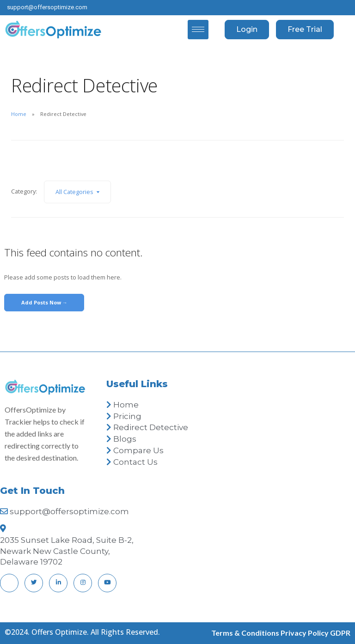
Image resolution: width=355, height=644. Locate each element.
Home (19, 114)
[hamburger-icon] (198, 30)
